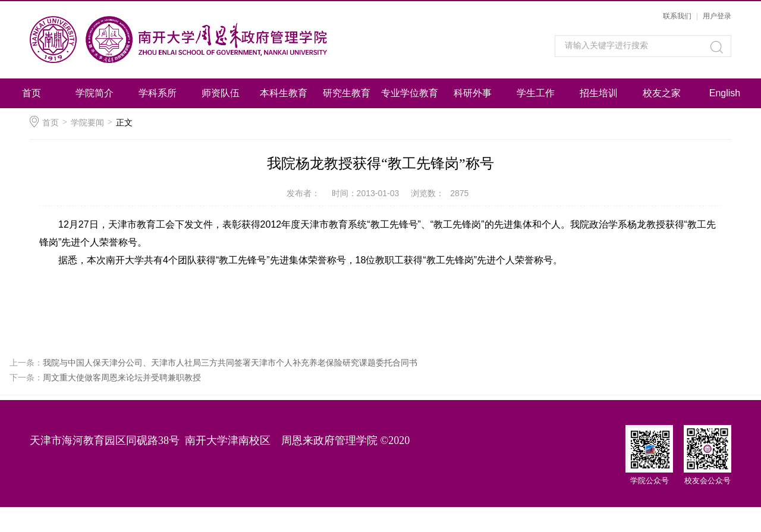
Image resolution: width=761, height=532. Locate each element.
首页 (32, 93)
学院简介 (95, 93)
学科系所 (158, 93)
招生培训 (599, 93)
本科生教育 (284, 93)
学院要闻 (87, 122)
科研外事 (473, 93)
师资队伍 (221, 93)
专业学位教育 (410, 93)
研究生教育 (347, 93)
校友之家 (662, 93)
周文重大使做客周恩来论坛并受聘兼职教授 (122, 377)
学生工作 (536, 93)
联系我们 (677, 16)
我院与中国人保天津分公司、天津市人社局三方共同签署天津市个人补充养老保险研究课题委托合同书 (230, 363)
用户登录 (717, 16)
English (725, 93)
